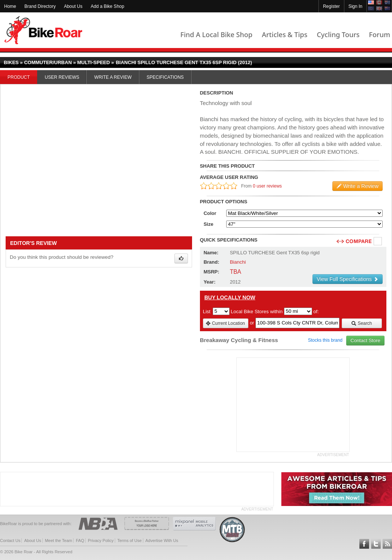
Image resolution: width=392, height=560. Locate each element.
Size (209, 224)
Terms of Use (130, 540)
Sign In (355, 6)
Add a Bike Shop (107, 6)
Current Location (225, 323)
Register (331, 6)
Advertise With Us (162, 540)
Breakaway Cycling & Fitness (239, 340)
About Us (73, 6)
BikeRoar (43, 30)
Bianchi (238, 262)
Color (210, 213)
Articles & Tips (285, 35)
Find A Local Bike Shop (216, 35)
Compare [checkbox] (378, 242)
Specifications (165, 77)
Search (361, 323)
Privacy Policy (101, 540)
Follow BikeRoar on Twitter (376, 544)
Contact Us (10, 540)
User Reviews (62, 77)
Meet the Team (59, 540)
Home (10, 6)
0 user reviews (267, 186)
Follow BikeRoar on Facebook (364, 544)
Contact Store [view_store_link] (365, 340)
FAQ (80, 540)
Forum (380, 35)
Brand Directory (40, 6)
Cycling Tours (338, 35)
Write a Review (113, 77)
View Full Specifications (348, 279)
